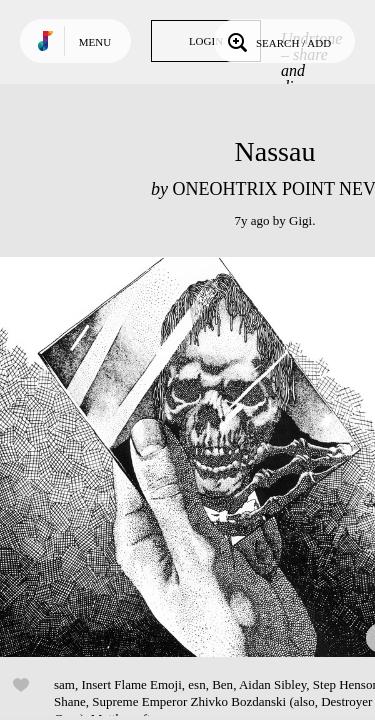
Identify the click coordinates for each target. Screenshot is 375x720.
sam (64, 684)
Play (200, 457)
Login (206, 41)
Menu (95, 42)
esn (196, 684)
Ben (222, 684)
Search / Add (277, 41)
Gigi (300, 220)
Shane (70, 701)
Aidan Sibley (272, 684)
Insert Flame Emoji (131, 684)
